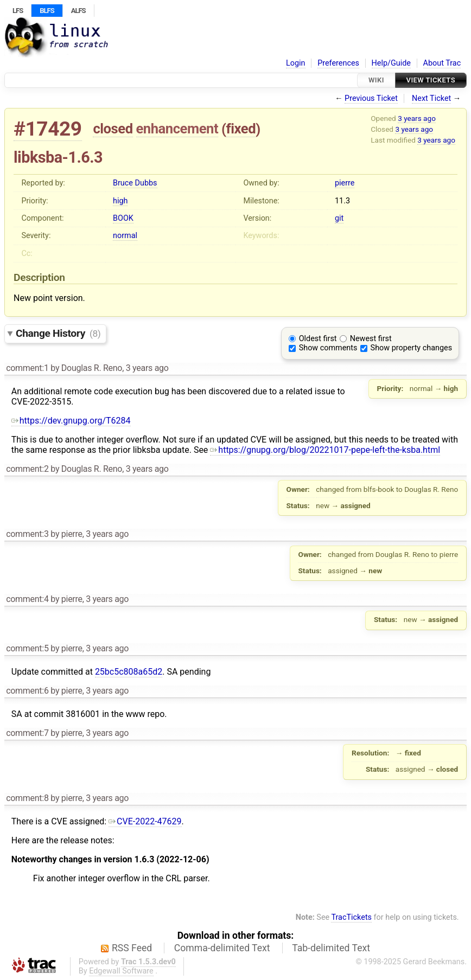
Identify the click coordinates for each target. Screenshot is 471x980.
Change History (58, 333)
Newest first (371, 339)
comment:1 (27, 368)
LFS (18, 11)
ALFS (78, 11)
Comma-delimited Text (222, 948)
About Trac (442, 63)
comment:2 (27, 469)
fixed (241, 129)
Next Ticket (431, 98)
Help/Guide (391, 63)
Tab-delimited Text (331, 948)
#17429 (48, 129)
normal (125, 236)
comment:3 (27, 534)
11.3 (342, 201)
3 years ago (417, 118)
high (120, 201)
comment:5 (27, 648)
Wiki (376, 80)
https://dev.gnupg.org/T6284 (71, 421)
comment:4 (27, 599)
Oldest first (318, 339)
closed (113, 129)
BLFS (47, 11)
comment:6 (27, 691)
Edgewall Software (121, 971)
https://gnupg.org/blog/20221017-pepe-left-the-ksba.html (325, 450)
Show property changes (411, 348)
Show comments (328, 348)
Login (296, 63)
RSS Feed (132, 948)
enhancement (177, 129)
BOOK (123, 218)
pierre (345, 183)
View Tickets (431, 80)
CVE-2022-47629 (145, 821)
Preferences (338, 63)
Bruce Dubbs (135, 183)
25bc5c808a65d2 (129, 672)
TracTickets (351, 917)
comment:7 (27, 733)
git (339, 218)
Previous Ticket (371, 98)
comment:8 (27, 798)
